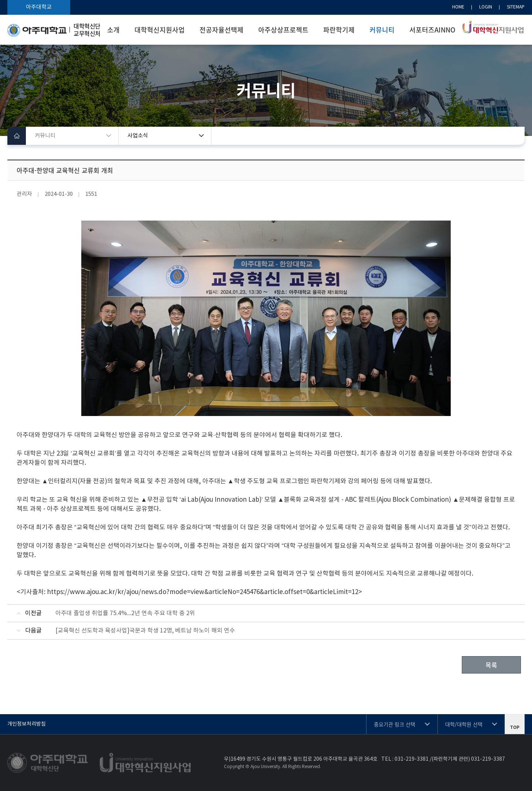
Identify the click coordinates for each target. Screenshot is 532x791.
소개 (113, 30)
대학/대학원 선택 (464, 724)
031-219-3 (407, 759)
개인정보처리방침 (27, 724)
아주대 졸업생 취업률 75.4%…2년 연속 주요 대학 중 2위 (125, 613)
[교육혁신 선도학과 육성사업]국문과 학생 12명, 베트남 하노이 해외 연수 (145, 631)
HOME (458, 7)
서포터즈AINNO (432, 30)
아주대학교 (39, 7)
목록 (491, 665)
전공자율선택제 (221, 30)
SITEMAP (516, 7)
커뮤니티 (382, 30)
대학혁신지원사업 (160, 30)
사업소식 (138, 136)
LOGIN (486, 7)
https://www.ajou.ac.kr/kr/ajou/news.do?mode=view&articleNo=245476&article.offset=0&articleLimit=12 (203, 592)
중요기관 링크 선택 (395, 724)
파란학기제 (339, 30)
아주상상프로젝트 (283, 30)
